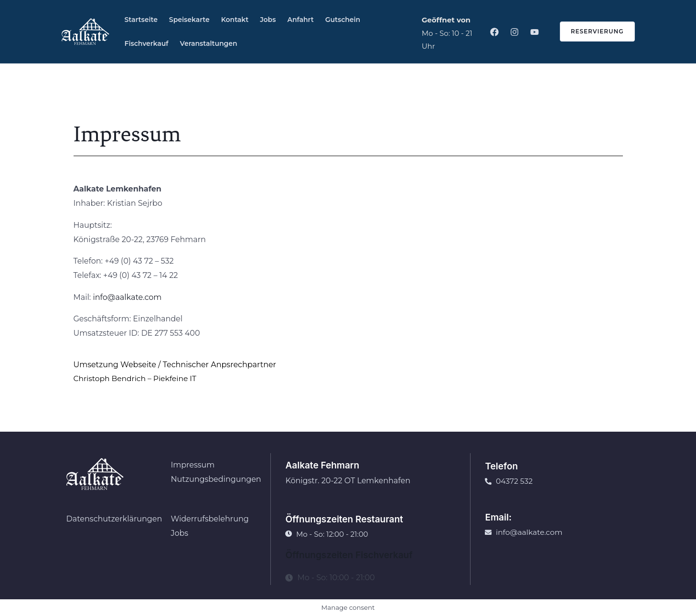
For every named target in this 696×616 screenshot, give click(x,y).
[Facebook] (494, 32)
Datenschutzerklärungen (114, 519)
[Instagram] (514, 32)
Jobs (268, 20)
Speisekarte (189, 20)
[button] (592, 32)
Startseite (141, 20)
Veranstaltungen (209, 43)
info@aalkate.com (127, 297)
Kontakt (235, 20)
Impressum (193, 465)
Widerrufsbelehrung (209, 519)
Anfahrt (300, 20)
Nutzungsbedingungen (216, 479)
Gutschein (343, 20)
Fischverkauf (147, 43)
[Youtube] (535, 32)
